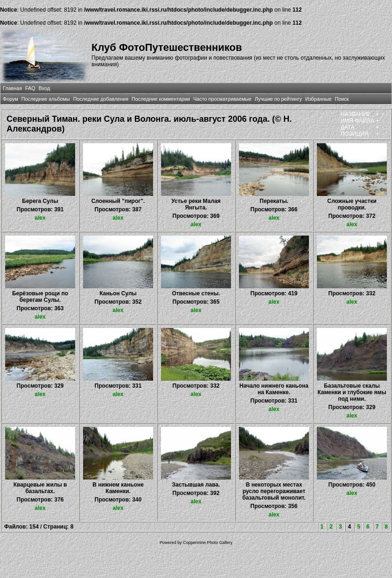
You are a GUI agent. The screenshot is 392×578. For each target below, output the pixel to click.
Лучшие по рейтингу (278, 99)
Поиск (342, 99)
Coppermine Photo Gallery (208, 543)
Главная (12, 88)
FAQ (30, 88)
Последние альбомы (46, 99)
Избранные (318, 99)
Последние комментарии (161, 99)
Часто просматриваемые (222, 99)
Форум (10, 99)
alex (40, 218)
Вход (44, 88)
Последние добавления (101, 99)
